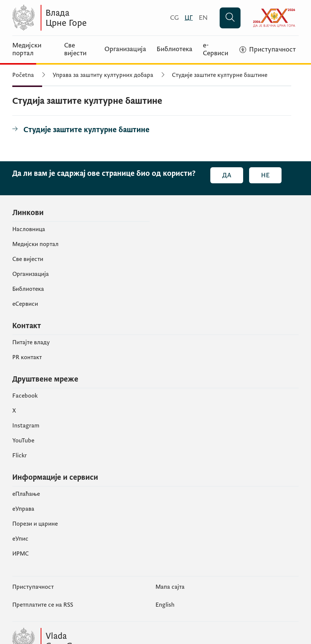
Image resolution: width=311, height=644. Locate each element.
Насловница (29, 229)
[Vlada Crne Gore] (85, 18)
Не (265, 175)
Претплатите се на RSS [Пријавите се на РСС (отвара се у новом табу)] (43, 605)
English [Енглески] (165, 605)
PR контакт (27, 357)
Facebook (25, 396)
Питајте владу (31, 342)
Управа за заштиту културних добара (103, 75)
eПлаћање (26, 494)
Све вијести (75, 49)
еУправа (23, 509)
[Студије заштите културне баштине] (81, 130)
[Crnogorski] (174, 18)
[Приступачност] (268, 50)
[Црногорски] (189, 18)
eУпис (20, 539)
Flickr (20, 455)
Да (227, 175)
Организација (125, 49)
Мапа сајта (170, 587)
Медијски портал (27, 49)
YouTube (23, 441)
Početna (23, 75)
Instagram (26, 426)
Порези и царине (35, 524)
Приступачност (33, 587)
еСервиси (25, 304)
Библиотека (175, 49)
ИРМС (21, 554)
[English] (203, 18)
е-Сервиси (216, 49)
